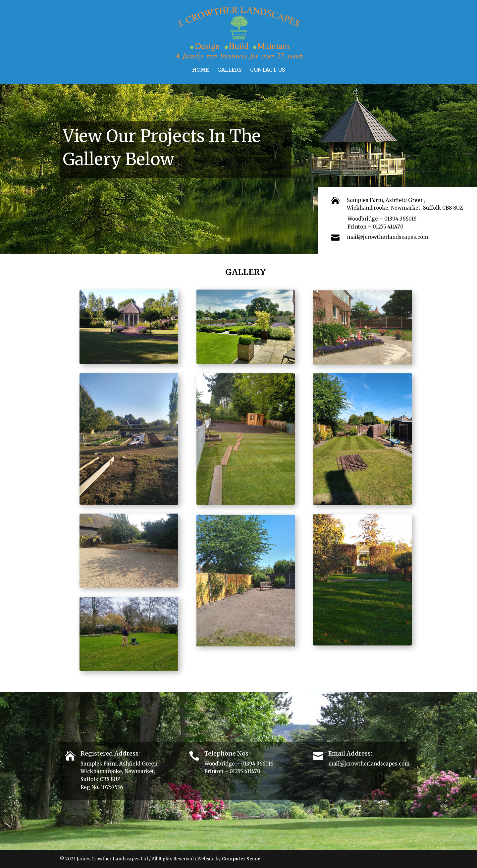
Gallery (230, 70)
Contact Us (267, 70)
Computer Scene (241, 859)
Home (201, 70)
